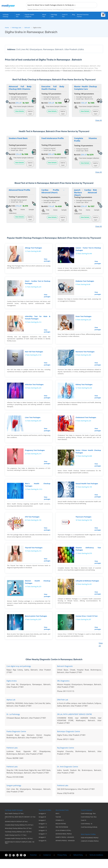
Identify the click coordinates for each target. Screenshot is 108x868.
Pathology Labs (54, 16)
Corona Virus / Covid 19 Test (86, 625)
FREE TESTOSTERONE (62, 836)
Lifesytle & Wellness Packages (87, 589)
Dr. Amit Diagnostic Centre (68, 776)
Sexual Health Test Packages (86, 489)
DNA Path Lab (63, 709)
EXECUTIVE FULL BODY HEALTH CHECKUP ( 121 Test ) (20, 827)
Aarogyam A (42, 823)
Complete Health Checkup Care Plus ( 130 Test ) (19, 848)
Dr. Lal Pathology (13, 723)
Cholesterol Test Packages (85, 421)
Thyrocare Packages (83, 523)
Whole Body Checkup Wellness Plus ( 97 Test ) (18, 837)
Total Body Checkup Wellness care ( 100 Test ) (18, 841)
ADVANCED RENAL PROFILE (64, 843)
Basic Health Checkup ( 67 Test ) (14, 823)
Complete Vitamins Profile (85, 139)
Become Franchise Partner (83, 16)
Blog (73, 15)
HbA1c (57, 823)
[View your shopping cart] (103, 15)
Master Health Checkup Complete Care (85, 87)
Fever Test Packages (83, 318)
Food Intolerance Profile (53, 138)
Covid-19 (83, 829)
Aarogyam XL (43, 850)
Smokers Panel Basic (18, 138)
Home (7, 27)
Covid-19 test (65, 16)
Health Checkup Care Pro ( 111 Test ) (16, 844)
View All (99, 120)
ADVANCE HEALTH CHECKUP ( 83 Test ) (16, 831)
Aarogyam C (42, 829)
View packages (47, 260)
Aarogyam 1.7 (43, 843)
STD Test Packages (32, 523)
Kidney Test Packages (84, 387)
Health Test (18, 16)
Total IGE (58, 826)
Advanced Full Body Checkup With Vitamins (20, 87)
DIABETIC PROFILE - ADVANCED (65, 846)
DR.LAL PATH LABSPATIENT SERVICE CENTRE (75, 723)
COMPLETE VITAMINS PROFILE (90, 850)
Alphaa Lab (11, 709)
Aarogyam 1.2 (43, 833)
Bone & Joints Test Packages (36, 625)
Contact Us (47, 864)
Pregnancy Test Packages (34, 455)
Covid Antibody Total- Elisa (89, 826)
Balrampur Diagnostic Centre (69, 740)
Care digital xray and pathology (19, 675)
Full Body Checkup (6, 16)
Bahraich (27, 27)
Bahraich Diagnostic (65, 675)
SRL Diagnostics (63, 690)
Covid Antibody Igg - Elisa (88, 823)
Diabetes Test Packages (84, 282)
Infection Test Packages (34, 387)
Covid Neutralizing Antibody (89, 836)
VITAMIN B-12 (60, 829)
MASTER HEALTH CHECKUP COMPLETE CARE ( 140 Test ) (20, 852)
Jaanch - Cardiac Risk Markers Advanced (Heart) (85, 192)
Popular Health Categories (29, 16)
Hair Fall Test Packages (34, 354)
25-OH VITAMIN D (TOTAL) (63, 840)
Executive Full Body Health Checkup (53, 87)
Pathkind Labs (12, 757)
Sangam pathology (14, 794)
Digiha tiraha (12, 690)
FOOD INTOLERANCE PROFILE (90, 847)
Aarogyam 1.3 (43, 836)
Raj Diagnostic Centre (66, 757)
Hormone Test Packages (85, 354)
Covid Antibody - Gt (87, 833)
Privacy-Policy (62, 864)
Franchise (33, 864)
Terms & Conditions (96, 864)
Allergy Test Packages (33, 248)
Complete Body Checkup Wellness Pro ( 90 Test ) (19, 834)
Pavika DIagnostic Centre (16, 740)
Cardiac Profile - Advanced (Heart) (53, 191)
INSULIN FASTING (61, 833)
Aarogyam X (42, 846)
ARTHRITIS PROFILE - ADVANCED (65, 850)
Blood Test (44, 16)
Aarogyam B (42, 826)
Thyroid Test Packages (33, 555)
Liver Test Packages (32, 421)
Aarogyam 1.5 (43, 840)
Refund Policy (78, 864)
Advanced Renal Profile (19, 190)
